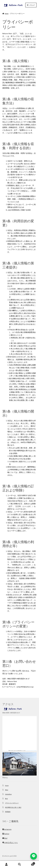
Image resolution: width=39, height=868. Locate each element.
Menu (7, 790)
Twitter (6, 834)
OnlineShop (8, 794)
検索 (19, 864)
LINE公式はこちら (10, 843)
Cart (31, 863)
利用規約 (8, 812)
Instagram (7, 829)
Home (7, 14)
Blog (6, 799)
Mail (5, 838)
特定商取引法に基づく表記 (13, 807)
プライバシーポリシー (12, 803)
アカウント (6, 864)
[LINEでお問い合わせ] (34, 856)
